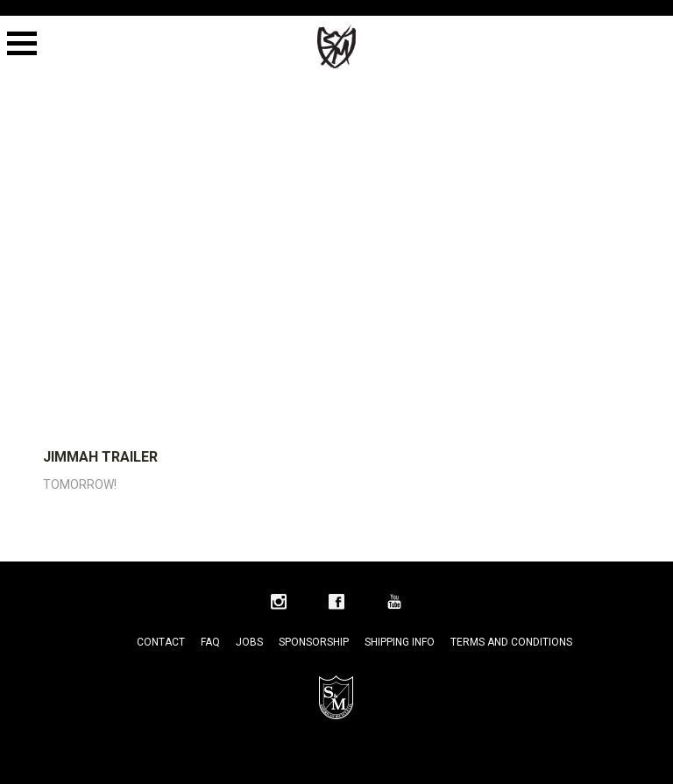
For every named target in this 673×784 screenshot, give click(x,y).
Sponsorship (314, 642)
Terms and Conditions (511, 642)
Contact (161, 642)
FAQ (210, 642)
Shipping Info (400, 642)
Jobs (249, 642)
